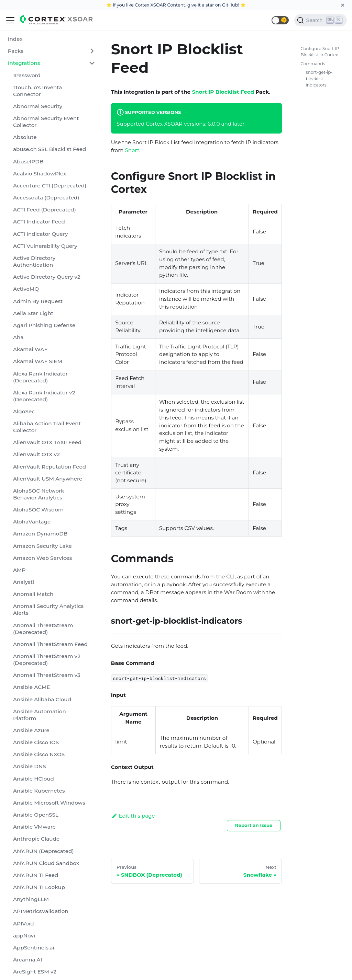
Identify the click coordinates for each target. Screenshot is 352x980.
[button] (280, 20)
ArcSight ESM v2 (35, 972)
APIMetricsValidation (41, 911)
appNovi (24, 936)
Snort (132, 150)
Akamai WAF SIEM (38, 361)
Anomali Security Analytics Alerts (48, 609)
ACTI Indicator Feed (39, 222)
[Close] (343, 5)
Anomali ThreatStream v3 (47, 675)
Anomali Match (33, 594)
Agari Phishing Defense (44, 325)
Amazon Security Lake (42, 546)
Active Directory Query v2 (47, 277)
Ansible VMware (34, 827)
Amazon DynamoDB (40, 534)
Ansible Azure (31, 730)
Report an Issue (254, 825)
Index (15, 39)
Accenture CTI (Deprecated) (50, 186)
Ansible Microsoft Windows (49, 803)
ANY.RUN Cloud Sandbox (46, 863)
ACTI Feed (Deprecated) (45, 210)
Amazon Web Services (42, 558)
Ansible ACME (32, 687)
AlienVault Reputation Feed (49, 467)
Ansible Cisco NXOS (39, 754)
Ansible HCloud (34, 779)
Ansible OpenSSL (36, 815)
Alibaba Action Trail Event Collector (47, 427)
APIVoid (24, 924)
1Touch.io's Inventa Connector (37, 91)
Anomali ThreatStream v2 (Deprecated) (47, 660)
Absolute (25, 137)
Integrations (24, 63)
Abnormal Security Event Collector (46, 122)
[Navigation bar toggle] (10, 20)
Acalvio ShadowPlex (40, 174)
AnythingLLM (31, 899)
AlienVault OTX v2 (36, 454)
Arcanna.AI (27, 960)
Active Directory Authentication (34, 261)
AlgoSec (24, 411)
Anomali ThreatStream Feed (50, 644)
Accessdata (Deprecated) (46, 198)
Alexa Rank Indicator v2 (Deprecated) (44, 396)
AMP (19, 570)
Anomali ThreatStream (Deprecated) (43, 629)
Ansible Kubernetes (39, 791)
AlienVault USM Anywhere (48, 479)
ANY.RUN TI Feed (36, 875)
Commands (313, 64)
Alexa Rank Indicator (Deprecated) (40, 377)
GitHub (230, 5)
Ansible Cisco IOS (36, 742)
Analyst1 (24, 582)
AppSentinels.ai (34, 948)
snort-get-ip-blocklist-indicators (319, 78)
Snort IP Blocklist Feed (223, 92)
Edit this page (133, 816)
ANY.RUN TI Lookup (39, 887)
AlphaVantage (32, 522)
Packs (16, 51)
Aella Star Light (33, 313)
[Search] (321, 20)
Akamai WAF (30, 349)
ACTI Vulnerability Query (45, 246)
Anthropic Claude (36, 839)
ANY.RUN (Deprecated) (43, 851)
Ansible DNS (30, 766)
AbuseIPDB (28, 162)
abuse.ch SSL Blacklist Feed (49, 149)
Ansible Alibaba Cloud (42, 699)
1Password (27, 75)
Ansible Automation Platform (40, 715)
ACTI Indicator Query (41, 234)
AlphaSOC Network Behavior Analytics (39, 494)
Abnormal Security (38, 106)
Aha (18, 337)
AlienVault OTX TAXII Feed (47, 442)
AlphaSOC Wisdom (38, 510)
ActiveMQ (26, 289)
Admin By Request (38, 301)
